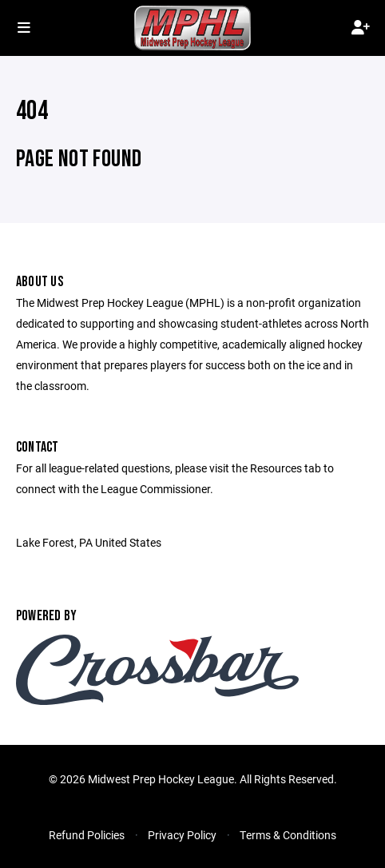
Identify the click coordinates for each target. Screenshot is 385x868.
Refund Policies (87, 835)
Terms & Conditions (288, 835)
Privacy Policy (182, 835)
